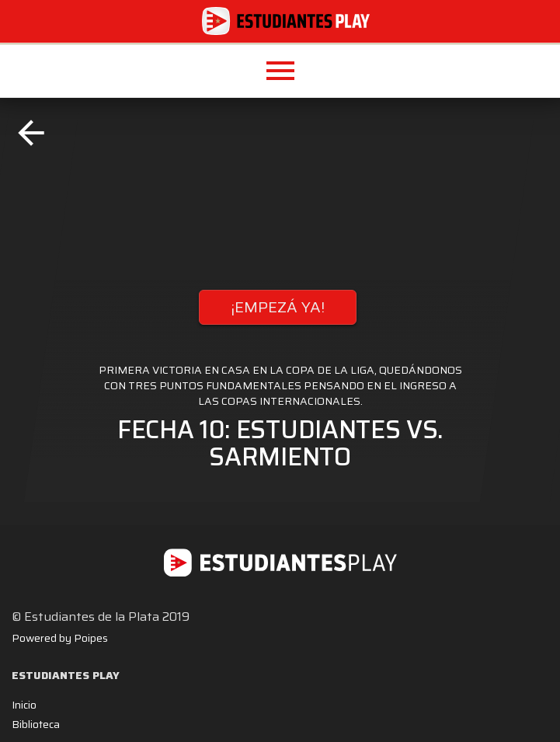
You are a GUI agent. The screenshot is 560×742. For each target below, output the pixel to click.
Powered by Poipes (60, 638)
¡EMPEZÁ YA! (278, 307)
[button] (280, 71)
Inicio (24, 705)
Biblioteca (36, 724)
